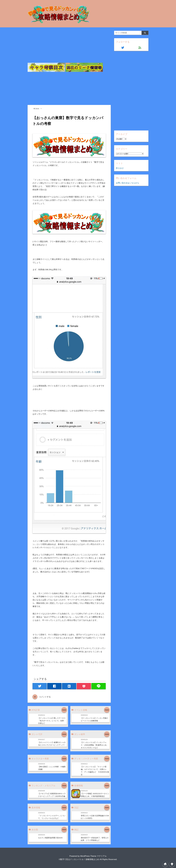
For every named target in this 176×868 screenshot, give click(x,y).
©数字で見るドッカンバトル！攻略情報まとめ (79, 859)
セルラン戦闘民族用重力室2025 (50, 838)
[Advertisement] (69, 47)
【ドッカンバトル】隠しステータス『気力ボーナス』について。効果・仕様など (52, 721)
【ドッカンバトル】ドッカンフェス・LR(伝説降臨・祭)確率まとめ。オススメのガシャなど (95, 745)
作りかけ (120, 168)
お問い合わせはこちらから (127, 183)
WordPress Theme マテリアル (93, 856)
